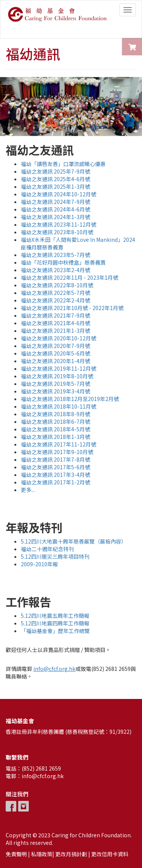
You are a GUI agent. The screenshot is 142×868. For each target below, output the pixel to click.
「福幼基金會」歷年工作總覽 (55, 631)
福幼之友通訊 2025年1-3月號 (55, 186)
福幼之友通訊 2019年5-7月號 (55, 384)
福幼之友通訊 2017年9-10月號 (57, 452)
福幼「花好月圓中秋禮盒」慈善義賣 (63, 262)
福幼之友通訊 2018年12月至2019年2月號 (70, 399)
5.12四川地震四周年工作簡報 (55, 623)
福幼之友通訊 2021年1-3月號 (55, 331)
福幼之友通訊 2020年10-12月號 (59, 338)
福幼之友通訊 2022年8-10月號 (57, 285)
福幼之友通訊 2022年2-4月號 (55, 300)
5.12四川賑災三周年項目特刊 (55, 556)
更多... (28, 490)
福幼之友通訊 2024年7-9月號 (55, 202)
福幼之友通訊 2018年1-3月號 (55, 437)
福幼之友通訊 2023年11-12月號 (59, 224)
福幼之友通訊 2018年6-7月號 (55, 421)
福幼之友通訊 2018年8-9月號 (55, 414)
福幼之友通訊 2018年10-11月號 (59, 406)
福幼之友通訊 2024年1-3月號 (55, 217)
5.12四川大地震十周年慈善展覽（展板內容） (74, 541)
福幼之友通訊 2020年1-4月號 (55, 361)
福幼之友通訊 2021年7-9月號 (55, 315)
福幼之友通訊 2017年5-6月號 (55, 467)
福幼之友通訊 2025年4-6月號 (55, 179)
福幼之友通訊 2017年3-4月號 (55, 475)
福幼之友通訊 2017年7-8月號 (55, 459)
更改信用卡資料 (110, 854)
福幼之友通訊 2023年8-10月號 (57, 232)
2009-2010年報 (39, 564)
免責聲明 (16, 854)
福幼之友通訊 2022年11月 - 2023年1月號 (69, 277)
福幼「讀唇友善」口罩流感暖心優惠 (63, 164)
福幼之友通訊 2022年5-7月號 (55, 293)
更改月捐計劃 (71, 854)
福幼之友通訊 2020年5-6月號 (55, 353)
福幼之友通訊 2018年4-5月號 (55, 429)
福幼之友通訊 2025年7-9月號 (55, 171)
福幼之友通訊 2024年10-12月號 (59, 194)
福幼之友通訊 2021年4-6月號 (55, 323)
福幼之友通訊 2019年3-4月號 (55, 391)
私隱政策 (42, 854)
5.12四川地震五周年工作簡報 (55, 616)
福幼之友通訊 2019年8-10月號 (57, 376)
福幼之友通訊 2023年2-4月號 (55, 270)
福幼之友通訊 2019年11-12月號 (59, 368)
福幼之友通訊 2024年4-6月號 (55, 209)
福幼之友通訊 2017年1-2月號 (55, 482)
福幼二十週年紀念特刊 (47, 549)
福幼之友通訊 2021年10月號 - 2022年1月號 (72, 308)
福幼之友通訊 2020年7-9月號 (55, 346)
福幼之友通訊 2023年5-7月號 (55, 255)
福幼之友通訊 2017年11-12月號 (59, 444)
